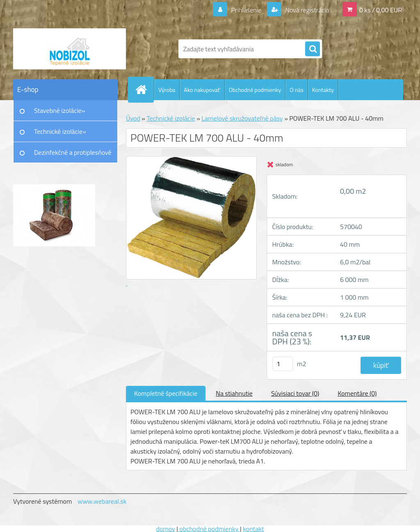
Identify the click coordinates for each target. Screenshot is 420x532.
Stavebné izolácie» (59, 110)
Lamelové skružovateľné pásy (242, 118)
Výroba (167, 90)
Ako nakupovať (202, 90)
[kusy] (283, 364)
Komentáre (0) (357, 393)
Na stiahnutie (234, 393)
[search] (313, 49)
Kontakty (323, 90)
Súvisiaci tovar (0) (295, 393)
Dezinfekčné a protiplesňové (73, 152)
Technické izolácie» (60, 131)
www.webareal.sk (102, 501)
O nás (296, 90)
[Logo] (70, 49)
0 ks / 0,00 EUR (381, 10)
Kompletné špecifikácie (166, 393)
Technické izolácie (171, 118)
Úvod (133, 118)
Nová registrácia (307, 10)
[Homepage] (144, 89)
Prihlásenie (246, 10)
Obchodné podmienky (255, 90)
